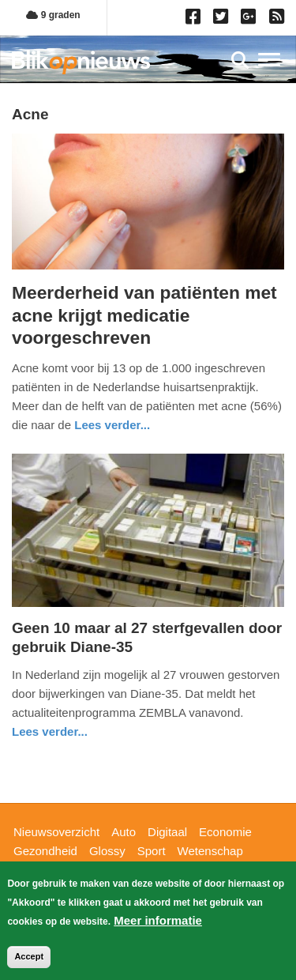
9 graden (53, 15)
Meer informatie (158, 920)
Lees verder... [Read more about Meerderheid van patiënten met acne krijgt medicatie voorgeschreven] (112, 425)
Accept (29, 956)
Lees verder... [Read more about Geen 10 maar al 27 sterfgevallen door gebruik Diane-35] (50, 731)
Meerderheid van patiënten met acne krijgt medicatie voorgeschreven (144, 315)
